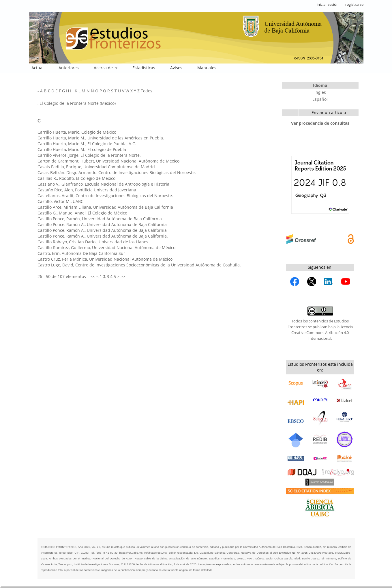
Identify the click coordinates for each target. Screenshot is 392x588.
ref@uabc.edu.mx (155, 553)
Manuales (207, 68)
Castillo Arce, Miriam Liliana (64, 207)
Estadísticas (144, 68)
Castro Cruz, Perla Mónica (62, 259)
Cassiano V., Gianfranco (60, 184)
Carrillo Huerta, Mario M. (61, 138)
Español (320, 99)
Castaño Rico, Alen (55, 190)
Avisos (176, 68)
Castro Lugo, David (55, 265)
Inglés (320, 92)
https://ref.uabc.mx (131, 553)
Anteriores (69, 68)
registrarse (354, 4)
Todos (147, 91)
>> (123, 276)
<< (93, 276)
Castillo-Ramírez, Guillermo (64, 248)
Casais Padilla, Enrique (59, 167)
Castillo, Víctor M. (54, 201)
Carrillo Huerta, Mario (58, 132)
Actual (37, 68)
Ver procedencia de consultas (320, 123)
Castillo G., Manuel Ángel (62, 213)
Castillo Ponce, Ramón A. (61, 224)
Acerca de (104, 68)
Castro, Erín (49, 253)
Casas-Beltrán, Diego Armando (67, 172)
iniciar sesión (328, 4)
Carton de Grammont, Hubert (66, 161)
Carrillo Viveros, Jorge (58, 155)
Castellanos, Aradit (56, 196)
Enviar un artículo (329, 112)
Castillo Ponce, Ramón (59, 219)
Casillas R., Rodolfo (56, 178)
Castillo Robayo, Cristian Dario (67, 242)
